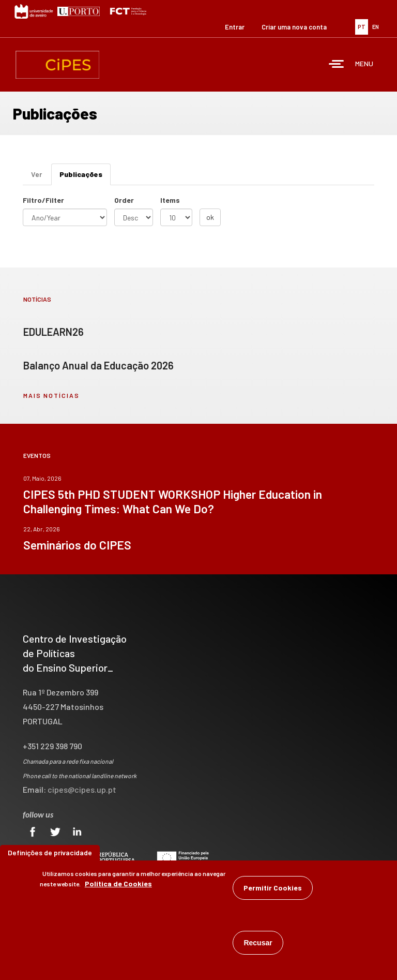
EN (376, 27)
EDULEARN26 (54, 332)
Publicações (85, 177)
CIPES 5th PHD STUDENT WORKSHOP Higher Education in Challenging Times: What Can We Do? (173, 501)
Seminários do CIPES (77, 545)
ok (210, 217)
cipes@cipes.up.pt (82, 789)
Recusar (258, 946)
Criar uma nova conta (294, 27)
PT (362, 27)
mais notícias (51, 395)
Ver (36, 174)
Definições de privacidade (50, 856)
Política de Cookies (118, 887)
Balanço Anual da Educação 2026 (98, 365)
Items (170, 200)
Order (124, 200)
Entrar (235, 27)
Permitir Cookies (273, 891)
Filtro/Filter (43, 200)
